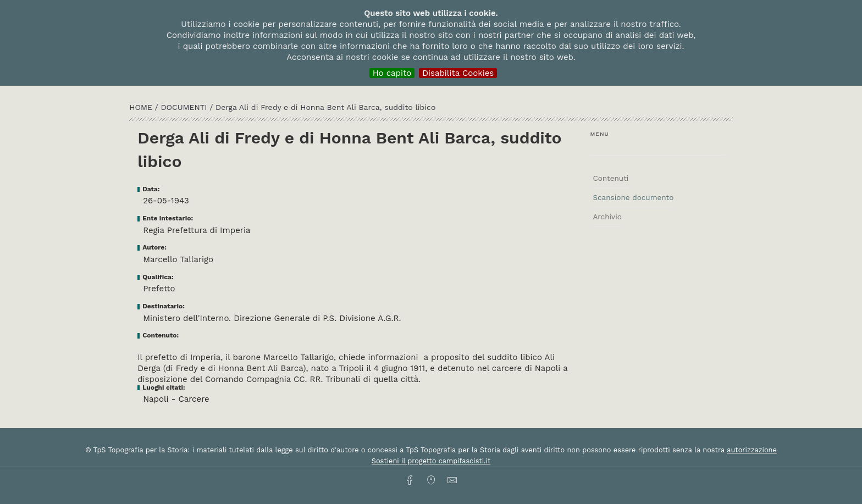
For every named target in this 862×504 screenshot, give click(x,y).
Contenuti (610, 178)
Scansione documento (633, 197)
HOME (142, 107)
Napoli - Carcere (176, 399)
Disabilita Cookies (458, 73)
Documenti (186, 107)
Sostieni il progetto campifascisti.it (431, 461)
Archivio (607, 217)
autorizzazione (752, 450)
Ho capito (392, 73)
